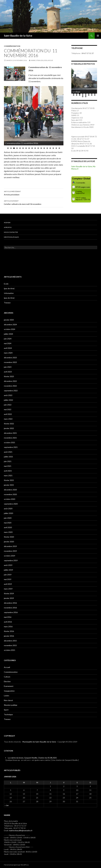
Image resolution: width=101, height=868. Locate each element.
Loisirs (7, 696)
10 (35, 148)
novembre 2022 (10, 386)
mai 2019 (8, 579)
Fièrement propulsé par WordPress (16, 865)
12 (41, 148)
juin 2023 (8, 367)
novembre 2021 (10, 438)
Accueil (7, 667)
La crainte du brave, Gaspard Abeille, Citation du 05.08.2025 (32, 758)
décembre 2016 (10, 603)
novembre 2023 (10, 362)
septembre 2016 (11, 612)
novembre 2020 (10, 494)
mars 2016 (8, 626)
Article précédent (34, 193)
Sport (6, 710)
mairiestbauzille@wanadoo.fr (21, 830)
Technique (8, 714)
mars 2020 (8, 532)
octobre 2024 (10, 329)
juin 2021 (8, 461)
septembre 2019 (11, 560)
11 (38, 148)
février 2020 (9, 537)
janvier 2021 (9, 485)
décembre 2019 (10, 546)
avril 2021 (8, 471)
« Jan (7, 805)
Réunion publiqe (11, 705)
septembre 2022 (11, 391)
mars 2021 (8, 475)
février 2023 (9, 376)
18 (59, 148)
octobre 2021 (10, 442)
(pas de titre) (9, 288)
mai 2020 (8, 523)
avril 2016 (8, 622)
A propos (8, 227)
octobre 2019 (10, 556)
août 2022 (8, 395)
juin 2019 (8, 575)
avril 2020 (8, 527)
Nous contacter (11, 232)
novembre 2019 (10, 551)
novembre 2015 (10, 645)
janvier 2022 (9, 428)
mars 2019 (8, 589)
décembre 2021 (10, 433)
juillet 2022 (8, 400)
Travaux (7, 303)
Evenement (9, 686)
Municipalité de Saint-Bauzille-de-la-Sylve (39, 742)
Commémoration (12, 46)
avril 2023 (8, 372)
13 (44, 148)
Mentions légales (11, 237)
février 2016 (9, 631)
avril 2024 (8, 348)
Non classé (8, 700)
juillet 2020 (8, 513)
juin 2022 (8, 405)
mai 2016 (8, 617)
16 (53, 148)
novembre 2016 (10, 608)
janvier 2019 (9, 598)
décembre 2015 (10, 641)
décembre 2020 (10, 490)
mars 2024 (8, 353)
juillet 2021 (8, 457)
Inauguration (9, 691)
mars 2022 (8, 419)
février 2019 (9, 593)
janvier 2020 (9, 542)
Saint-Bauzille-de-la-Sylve (18, 36)
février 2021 (9, 480)
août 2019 (8, 565)
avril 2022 (8, 414)
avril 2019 (8, 584)
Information (9, 293)
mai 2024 (8, 343)
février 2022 (9, 424)
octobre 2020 (10, 499)
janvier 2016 (9, 636)
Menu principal (98, 36)
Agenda (7, 223)
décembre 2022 (10, 381)
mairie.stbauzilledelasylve (42, 60)
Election (7, 681)
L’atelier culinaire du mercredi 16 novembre (34, 202)
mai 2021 (8, 466)
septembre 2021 (11, 447)
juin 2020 (8, 518)
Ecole (6, 284)
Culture (7, 677)
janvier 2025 (9, 320)
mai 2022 (8, 409)
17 (56, 148)
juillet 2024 (8, 334)
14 (47, 148)
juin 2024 (8, 339)
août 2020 (8, 509)
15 (50, 148)
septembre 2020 (11, 504)
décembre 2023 (10, 358)
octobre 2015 (10, 650)
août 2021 (8, 452)
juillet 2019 (8, 570)
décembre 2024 (10, 324)
